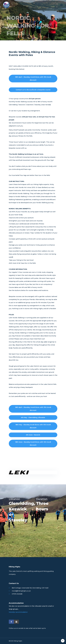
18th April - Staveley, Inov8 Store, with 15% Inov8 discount (33, 79)
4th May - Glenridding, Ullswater (33, 417)
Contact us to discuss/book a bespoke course (33, 90)
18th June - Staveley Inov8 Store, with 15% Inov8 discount (33, 444)
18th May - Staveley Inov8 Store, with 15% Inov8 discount (33, 426)
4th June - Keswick (33, 435)
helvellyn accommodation (18, 612)
